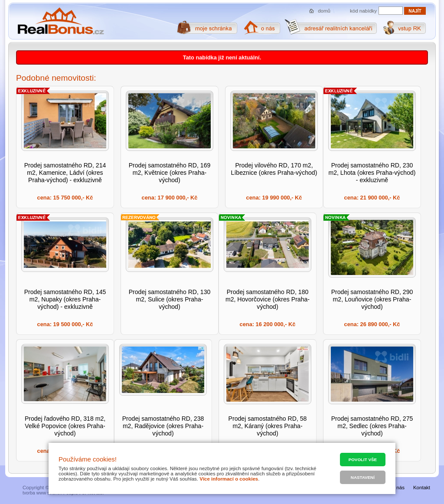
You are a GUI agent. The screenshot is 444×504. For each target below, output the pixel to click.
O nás (398, 488)
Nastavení (363, 477)
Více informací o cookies (229, 479)
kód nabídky (363, 11)
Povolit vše (363, 460)
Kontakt (422, 488)
